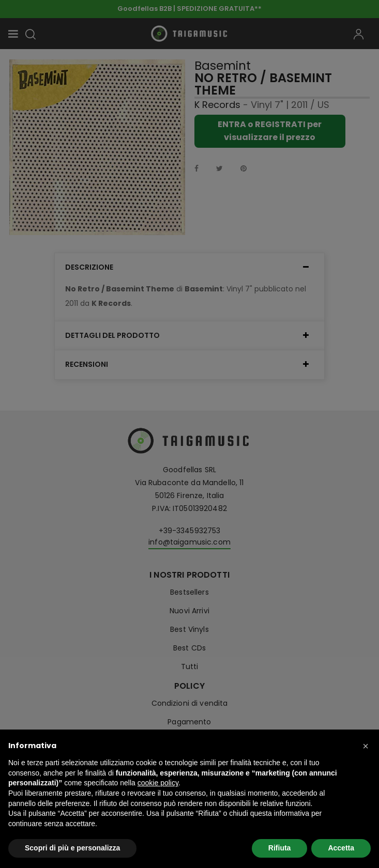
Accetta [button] (341, 848)
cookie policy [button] (158, 783)
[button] (366, 746)
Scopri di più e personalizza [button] (72, 848)
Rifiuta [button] (280, 848)
